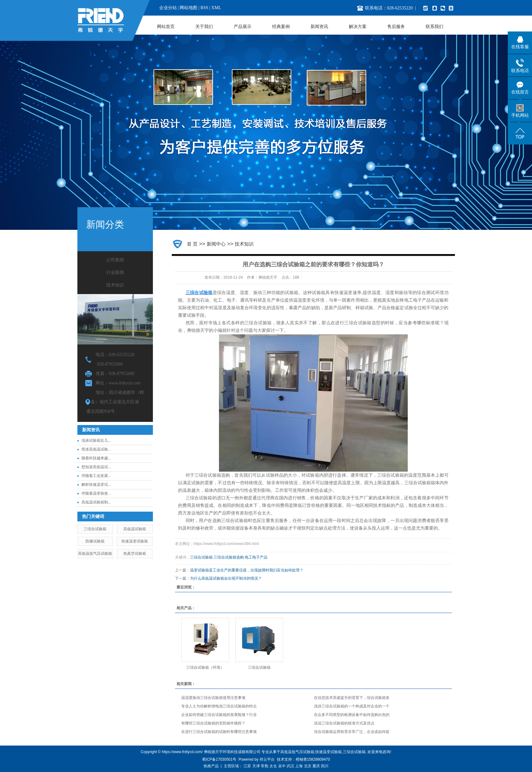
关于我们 (204, 27)
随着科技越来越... (96, 458)
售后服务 (396, 27)
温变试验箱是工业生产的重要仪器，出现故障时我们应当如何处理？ (247, 570)
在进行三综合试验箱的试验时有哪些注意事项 (219, 732)
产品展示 (243, 27)
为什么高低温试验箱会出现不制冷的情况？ (226, 578)
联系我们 (434, 27)
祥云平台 (267, 759)
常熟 (265, 766)
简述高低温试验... (96, 449)
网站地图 (188, 8)
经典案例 (281, 27)
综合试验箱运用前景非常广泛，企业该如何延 (352, 732)
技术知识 (115, 285)
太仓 (273, 766)
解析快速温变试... (96, 485)
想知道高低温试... (96, 467)
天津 (256, 766)
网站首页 (166, 27)
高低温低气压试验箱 (95, 553)
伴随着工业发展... (96, 476)
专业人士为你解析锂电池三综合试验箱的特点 (219, 706)
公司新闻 (115, 260)
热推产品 (211, 766)
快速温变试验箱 (135, 541)
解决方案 (358, 27)
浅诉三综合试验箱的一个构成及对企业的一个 (352, 706)
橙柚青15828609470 (313, 759)
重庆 (316, 766)
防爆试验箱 (95, 541)
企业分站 (168, 8)
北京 (308, 766)
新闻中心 (216, 244)
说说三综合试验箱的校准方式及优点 (344, 723)
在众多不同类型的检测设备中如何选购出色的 (352, 715)
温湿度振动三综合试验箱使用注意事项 (213, 698)
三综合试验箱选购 (229, 557)
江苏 (247, 766)
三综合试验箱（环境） (205, 667)
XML (216, 8)
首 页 (192, 244)
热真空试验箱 (135, 553)
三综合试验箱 (95, 529)
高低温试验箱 (135, 529)
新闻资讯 (319, 27)
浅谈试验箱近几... (96, 440)
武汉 (290, 766)
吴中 (282, 766)
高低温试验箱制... (96, 502)
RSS (204, 8)
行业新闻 (115, 272)
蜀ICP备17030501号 (219, 759)
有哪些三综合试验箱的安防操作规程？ (213, 723)
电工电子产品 (256, 557)
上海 (299, 766)
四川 (325, 766)
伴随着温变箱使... (96, 493)
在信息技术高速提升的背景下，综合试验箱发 (352, 698)
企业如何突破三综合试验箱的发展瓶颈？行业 (219, 715)
